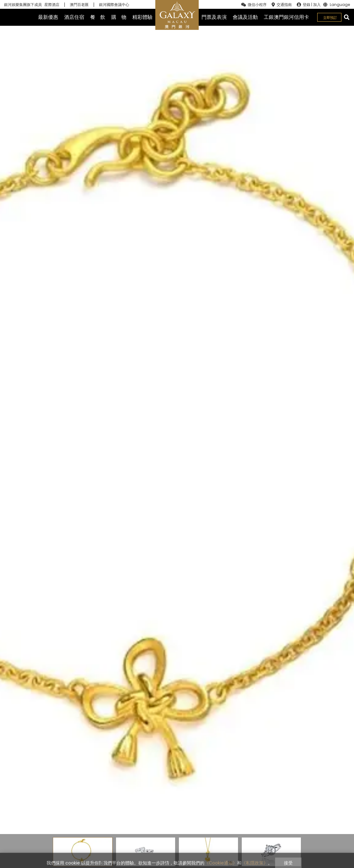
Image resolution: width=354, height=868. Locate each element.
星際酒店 (52, 5)
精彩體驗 (142, 17)
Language (340, 5)
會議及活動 (245, 17)
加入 (317, 5)
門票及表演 (214, 17)
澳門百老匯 (79, 5)
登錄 (307, 5)
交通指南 (284, 5)
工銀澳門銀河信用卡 (286, 17)
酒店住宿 (74, 17)
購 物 (119, 17)
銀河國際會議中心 (114, 5)
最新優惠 (48, 17)
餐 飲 (98, 17)
